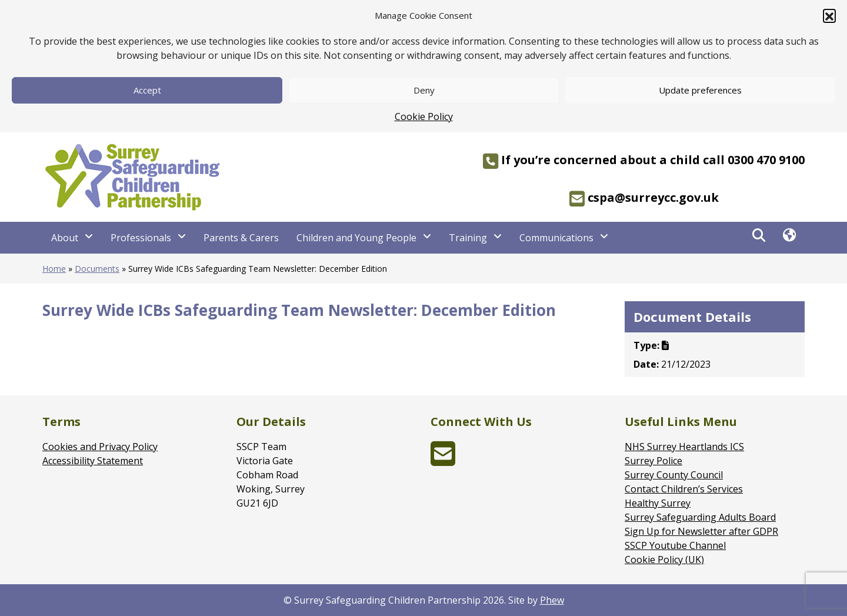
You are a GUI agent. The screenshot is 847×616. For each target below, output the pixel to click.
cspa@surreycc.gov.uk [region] (644, 199)
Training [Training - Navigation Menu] (468, 238)
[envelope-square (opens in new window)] (443, 461)
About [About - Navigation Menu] (65, 238)
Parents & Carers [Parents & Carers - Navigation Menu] (241, 238)
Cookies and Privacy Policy (100, 447)
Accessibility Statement (93, 461)
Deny (424, 90)
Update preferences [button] (700, 90)
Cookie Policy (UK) (664, 560)
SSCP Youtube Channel (675, 545)
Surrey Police (653, 461)
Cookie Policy (424, 116)
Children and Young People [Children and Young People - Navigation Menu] (356, 238)
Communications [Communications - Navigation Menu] (556, 238)
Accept (147, 90)
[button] (829, 15)
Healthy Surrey (658, 503)
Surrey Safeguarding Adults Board (700, 517)
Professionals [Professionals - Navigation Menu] (141, 238)
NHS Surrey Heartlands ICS (684, 447)
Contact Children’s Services (684, 489)
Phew (552, 600)
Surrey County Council (674, 475)
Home (54, 269)
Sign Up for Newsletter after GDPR (701, 531)
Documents (97, 269)
